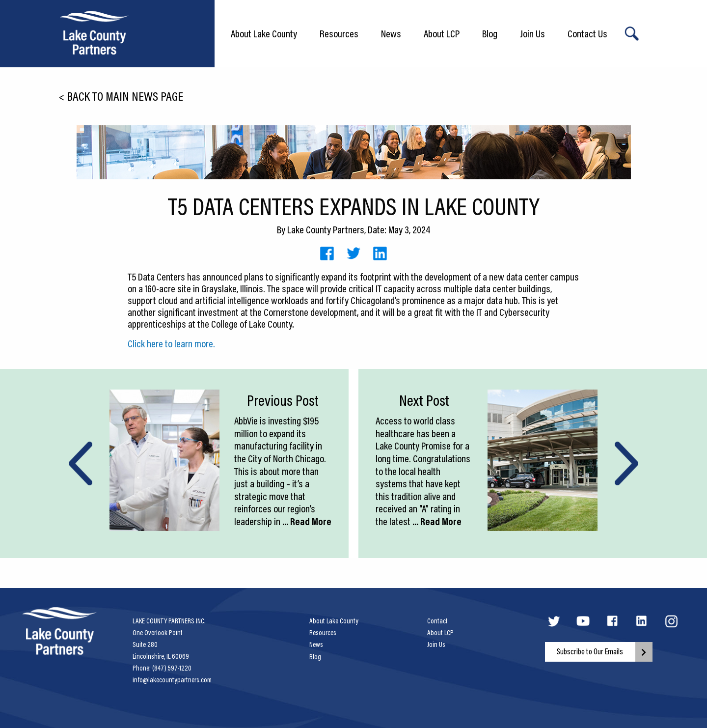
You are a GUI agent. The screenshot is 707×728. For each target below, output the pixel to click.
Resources (339, 33)
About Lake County (264, 33)
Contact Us (587, 33)
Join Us (532, 33)
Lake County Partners (326, 229)
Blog (490, 33)
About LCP (442, 33)
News (391, 33)
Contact (437, 621)
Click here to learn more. (171, 343)
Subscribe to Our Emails (590, 651)
